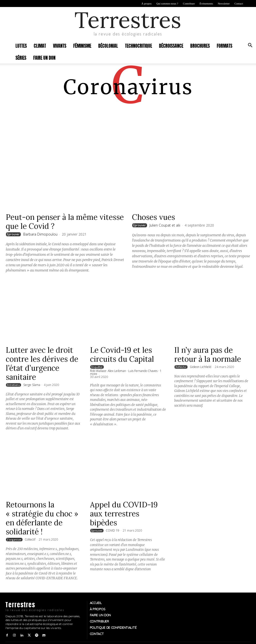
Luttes (21, 45)
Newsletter (224, 3)
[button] (250, 46)
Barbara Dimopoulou (40, 234)
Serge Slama (32, 385)
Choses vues (153, 217)
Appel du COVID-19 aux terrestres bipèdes (124, 514)
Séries (21, 57)
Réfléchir (181, 367)
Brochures (200, 45)
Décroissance (171, 45)
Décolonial (108, 45)
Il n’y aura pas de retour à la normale (208, 354)
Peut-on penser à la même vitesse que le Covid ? (65, 222)
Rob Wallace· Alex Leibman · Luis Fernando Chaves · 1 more (126, 372)
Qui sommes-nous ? (167, 3)
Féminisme (82, 45)
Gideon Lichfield (200, 367)
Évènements (206, 3)
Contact (239, 3)
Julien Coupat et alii (165, 225)
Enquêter (97, 367)
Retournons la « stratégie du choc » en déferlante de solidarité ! (42, 518)
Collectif (30, 539)
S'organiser (14, 540)
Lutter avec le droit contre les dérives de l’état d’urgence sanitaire (42, 363)
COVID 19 (112, 530)
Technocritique (138, 45)
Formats (224, 45)
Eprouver (13, 234)
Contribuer (189, 3)
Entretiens (13, 385)
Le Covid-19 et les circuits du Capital (122, 354)
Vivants (60, 45)
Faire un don (44, 57)
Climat (40, 45)
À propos (147, 3)
